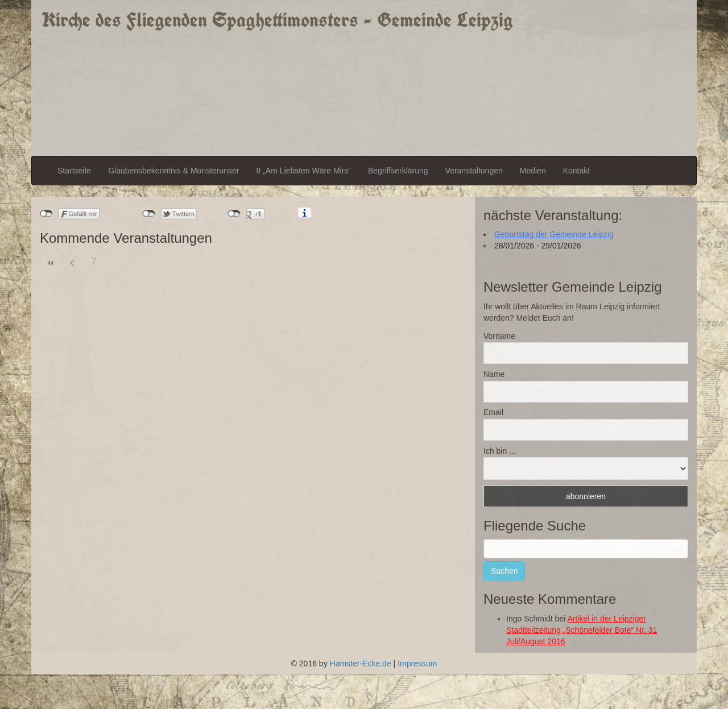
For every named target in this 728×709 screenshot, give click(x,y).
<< (51, 263)
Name (494, 374)
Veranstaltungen (474, 171)
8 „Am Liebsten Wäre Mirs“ (304, 171)
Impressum (417, 664)
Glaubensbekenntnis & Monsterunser (173, 171)
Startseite (74, 171)
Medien (533, 171)
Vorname (499, 336)
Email (493, 412)
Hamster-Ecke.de (361, 664)
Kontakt (576, 171)
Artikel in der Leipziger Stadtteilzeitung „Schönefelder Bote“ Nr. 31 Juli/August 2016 (582, 630)
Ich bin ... (500, 451)
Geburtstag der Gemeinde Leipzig (554, 234)
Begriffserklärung (398, 171)
